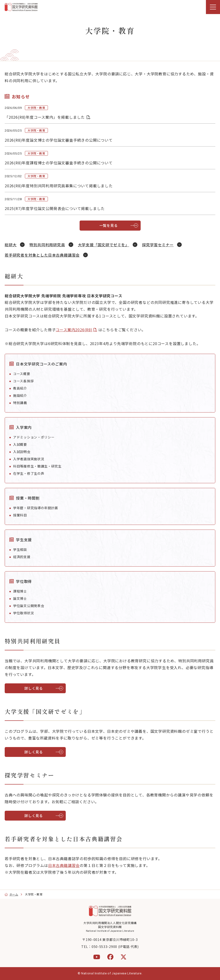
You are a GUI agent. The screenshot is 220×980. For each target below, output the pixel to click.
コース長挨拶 (23, 381)
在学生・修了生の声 (29, 473)
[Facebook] (110, 957)
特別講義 (20, 403)
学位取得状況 (23, 613)
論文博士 (20, 598)
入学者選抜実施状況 (29, 459)
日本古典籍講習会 (64, 865)
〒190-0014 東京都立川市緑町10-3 (110, 939)
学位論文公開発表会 (29, 606)
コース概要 (22, 374)
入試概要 (20, 444)
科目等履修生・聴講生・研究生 (37, 466)
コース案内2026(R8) (74, 330)
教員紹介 (20, 388)
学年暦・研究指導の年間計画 (36, 508)
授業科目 (20, 515)
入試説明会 (22, 452)
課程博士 (20, 591)
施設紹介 (20, 395)
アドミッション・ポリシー (34, 437)
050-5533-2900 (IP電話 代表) (115, 947)
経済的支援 (22, 557)
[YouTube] (97, 957)
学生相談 (20, 549)
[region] (110, 7)
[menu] (213, 7)
